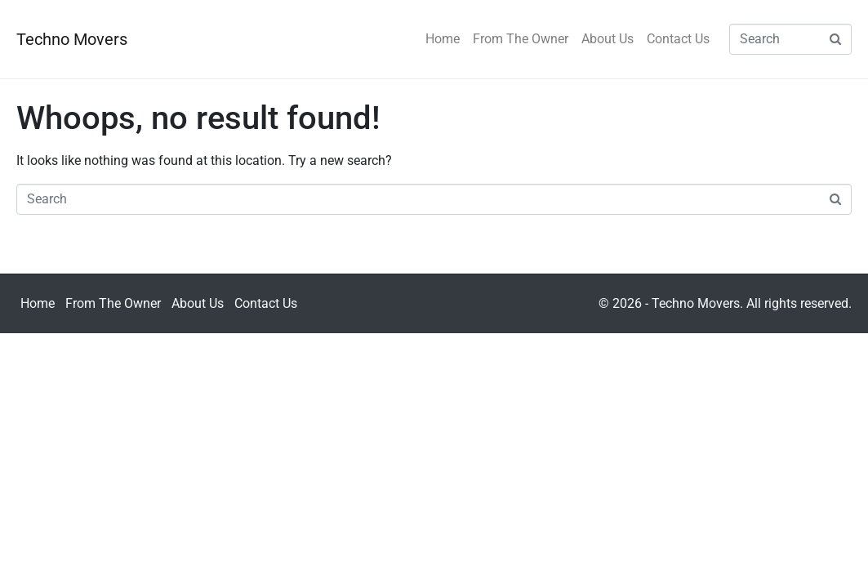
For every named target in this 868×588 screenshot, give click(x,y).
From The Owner (521, 39)
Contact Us (678, 39)
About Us (608, 39)
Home (443, 39)
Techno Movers (72, 39)
